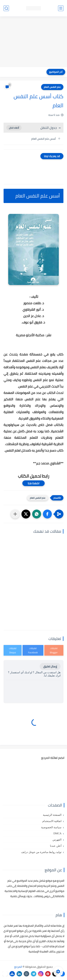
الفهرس (57, 840)
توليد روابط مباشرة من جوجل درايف (41, 852)
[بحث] (6, 8)
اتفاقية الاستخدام (52, 821)
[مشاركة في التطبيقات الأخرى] (15, 514)
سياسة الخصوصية (51, 827)
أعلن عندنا (56, 846)
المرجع (18, 967)
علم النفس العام (52, 87)
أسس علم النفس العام (43, 139)
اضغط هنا (33, 483)
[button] (47, 514)
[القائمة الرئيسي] (61, 8)
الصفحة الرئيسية (52, 815)
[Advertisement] (33, 42)
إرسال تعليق (50, 666)
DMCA (57, 833)
